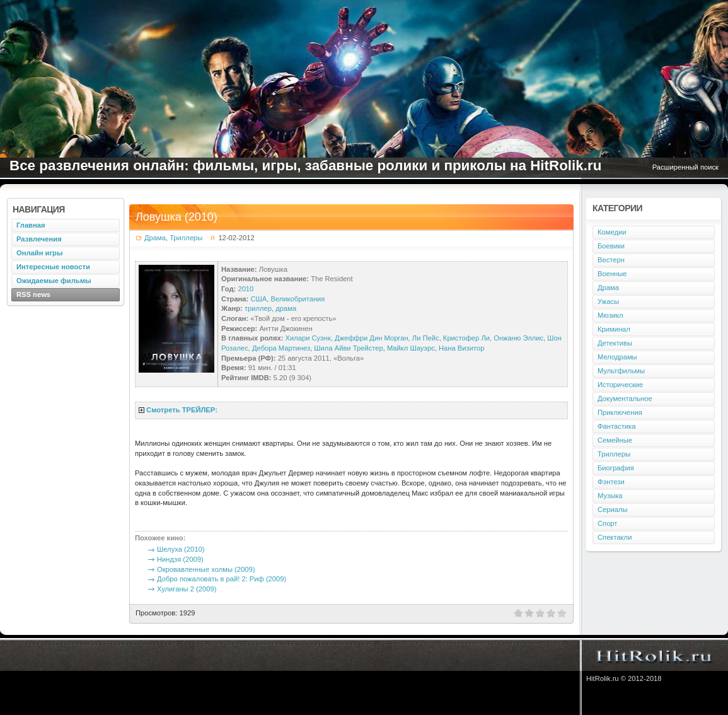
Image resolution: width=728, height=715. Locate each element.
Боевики (611, 246)
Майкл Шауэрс (411, 348)
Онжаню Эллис (518, 338)
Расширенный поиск (685, 167)
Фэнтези (611, 482)
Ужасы (608, 301)
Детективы (615, 343)
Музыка (610, 496)
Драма (155, 238)
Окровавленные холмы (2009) (206, 569)
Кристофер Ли (466, 338)
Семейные (615, 440)
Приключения (620, 412)
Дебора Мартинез (281, 348)
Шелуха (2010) (181, 549)
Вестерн (611, 260)
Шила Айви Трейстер (348, 348)
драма (286, 308)
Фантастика (616, 426)
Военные (612, 274)
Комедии (612, 232)
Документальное (625, 398)
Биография (616, 468)
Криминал (614, 329)
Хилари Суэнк (308, 338)
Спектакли (615, 537)
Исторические (620, 385)
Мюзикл (610, 315)
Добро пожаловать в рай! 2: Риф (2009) (222, 579)
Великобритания (298, 299)
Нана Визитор (461, 348)
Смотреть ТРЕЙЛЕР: (182, 410)
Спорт (607, 523)
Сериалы (613, 509)
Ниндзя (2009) (180, 559)
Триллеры (186, 238)
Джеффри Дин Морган (372, 338)
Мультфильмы (621, 371)
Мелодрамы (617, 357)
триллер (258, 308)
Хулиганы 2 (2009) (187, 589)
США (258, 299)
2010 (246, 289)
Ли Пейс (426, 338)
